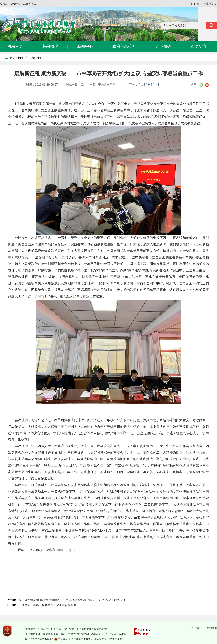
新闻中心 (85, 46)
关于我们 (196, 628)
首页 (12, 58)
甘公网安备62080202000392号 (76, 639)
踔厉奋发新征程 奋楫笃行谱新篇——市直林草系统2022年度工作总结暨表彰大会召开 (73, 600)
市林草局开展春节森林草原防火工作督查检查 (48, 605)
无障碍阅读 (210, 4)
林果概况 (50, 46)
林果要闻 (36, 58)
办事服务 (163, 46)
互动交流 (198, 46)
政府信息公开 (124, 46)
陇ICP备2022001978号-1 (40, 639)
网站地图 (212, 628)
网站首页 (15, 46)
